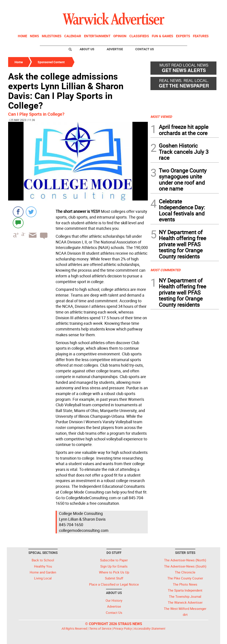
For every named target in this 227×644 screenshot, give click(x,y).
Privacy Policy (123, 628)
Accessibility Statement (150, 628)
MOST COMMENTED (166, 270)
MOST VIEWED (161, 117)
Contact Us (145, 49)
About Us (87, 49)
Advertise (115, 49)
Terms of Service (100, 628)
